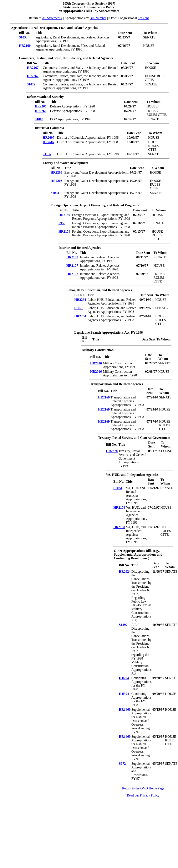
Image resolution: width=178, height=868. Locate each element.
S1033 (23, 37)
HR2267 (33, 68)
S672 (122, 764)
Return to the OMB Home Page (143, 788)
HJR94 (124, 678)
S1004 (55, 193)
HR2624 (125, 571)
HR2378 (112, 451)
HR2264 (80, 300)
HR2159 (64, 215)
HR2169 (104, 397)
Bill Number (98, 18)
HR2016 (96, 363)
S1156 (47, 154)
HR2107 (72, 257)
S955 (62, 223)
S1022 (31, 84)
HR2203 (56, 172)
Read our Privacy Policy (143, 795)
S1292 (123, 625)
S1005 (39, 119)
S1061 (79, 308)
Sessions (143, 18)
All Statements (52, 18)
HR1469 (125, 710)
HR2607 (49, 137)
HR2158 (119, 507)
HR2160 (25, 46)
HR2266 (41, 106)
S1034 (118, 488)
